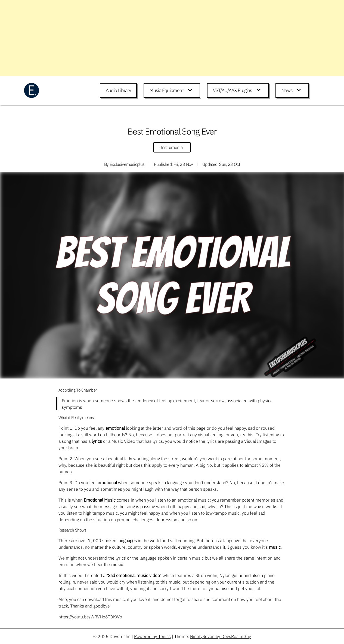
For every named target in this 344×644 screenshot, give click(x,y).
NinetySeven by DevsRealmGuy (221, 636)
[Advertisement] (163, 38)
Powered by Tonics (152, 636)
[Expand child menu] (191, 90)
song (66, 441)
